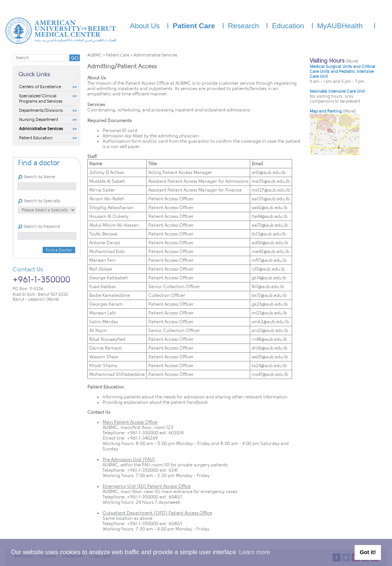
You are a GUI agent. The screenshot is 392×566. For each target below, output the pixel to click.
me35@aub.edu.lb (271, 181)
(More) (53, 299)
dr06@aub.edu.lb (270, 348)
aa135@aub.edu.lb (271, 199)
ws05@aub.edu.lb (270, 357)
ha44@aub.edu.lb (270, 216)
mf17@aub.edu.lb (269, 260)
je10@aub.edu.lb (269, 173)
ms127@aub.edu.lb (271, 190)
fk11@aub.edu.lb (268, 287)
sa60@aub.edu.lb (270, 208)
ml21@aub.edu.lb (269, 313)
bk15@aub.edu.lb (269, 295)
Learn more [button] (255, 552)
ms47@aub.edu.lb (270, 374)
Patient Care (118, 55)
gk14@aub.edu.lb (269, 278)
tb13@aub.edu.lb (269, 234)
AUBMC (95, 55)
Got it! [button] (368, 552)
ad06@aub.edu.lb (270, 243)
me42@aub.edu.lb (271, 252)
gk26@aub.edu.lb (270, 304)
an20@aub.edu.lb (270, 331)
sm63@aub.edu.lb (270, 322)
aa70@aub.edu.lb (270, 225)
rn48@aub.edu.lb (269, 339)
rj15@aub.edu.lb (268, 269)
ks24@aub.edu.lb (269, 366)
